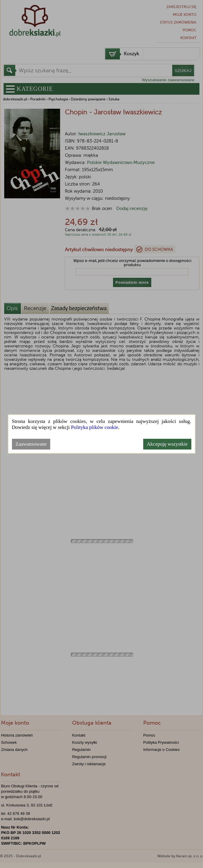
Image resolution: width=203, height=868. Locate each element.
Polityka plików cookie (94, 427)
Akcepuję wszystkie (167, 444)
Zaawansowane (31, 444)
